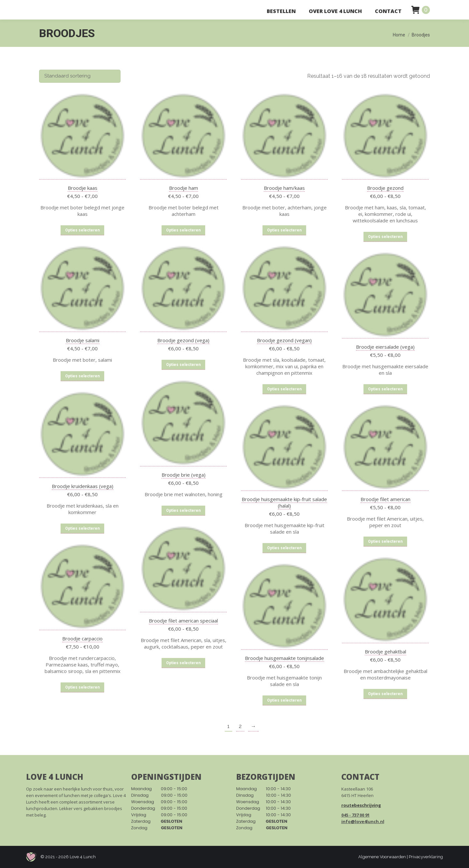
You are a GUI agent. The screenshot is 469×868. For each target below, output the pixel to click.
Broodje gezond (385, 188)
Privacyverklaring (426, 857)
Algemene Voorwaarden (382, 857)
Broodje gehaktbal (385, 651)
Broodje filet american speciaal (183, 621)
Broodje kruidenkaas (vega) (83, 486)
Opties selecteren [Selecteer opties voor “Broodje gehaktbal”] (385, 694)
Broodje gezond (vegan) (284, 340)
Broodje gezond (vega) (183, 340)
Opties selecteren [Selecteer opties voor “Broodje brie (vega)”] (183, 511)
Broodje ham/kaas (284, 188)
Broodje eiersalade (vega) (385, 347)
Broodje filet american (385, 499)
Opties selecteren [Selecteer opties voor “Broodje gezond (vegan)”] (284, 389)
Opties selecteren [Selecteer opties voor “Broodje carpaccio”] (82, 687)
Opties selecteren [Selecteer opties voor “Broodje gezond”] (385, 237)
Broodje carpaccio (82, 638)
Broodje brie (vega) (184, 475)
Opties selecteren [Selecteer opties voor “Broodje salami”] (82, 376)
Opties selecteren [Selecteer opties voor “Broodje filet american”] (385, 541)
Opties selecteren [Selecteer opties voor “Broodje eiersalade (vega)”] (385, 389)
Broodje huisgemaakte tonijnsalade (284, 658)
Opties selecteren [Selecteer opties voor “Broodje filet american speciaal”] (183, 663)
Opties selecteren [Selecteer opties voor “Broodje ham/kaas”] (284, 230)
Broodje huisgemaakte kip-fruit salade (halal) (284, 502)
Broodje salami (83, 340)
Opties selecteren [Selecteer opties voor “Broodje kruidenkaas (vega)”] (82, 528)
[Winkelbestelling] (80, 76)
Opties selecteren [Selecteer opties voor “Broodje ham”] (183, 230)
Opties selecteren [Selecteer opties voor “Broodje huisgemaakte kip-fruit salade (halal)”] (284, 548)
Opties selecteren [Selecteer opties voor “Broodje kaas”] (82, 230)
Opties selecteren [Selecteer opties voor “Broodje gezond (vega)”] (183, 365)
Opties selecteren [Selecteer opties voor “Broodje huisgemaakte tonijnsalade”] (284, 700)
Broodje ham (184, 188)
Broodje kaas (83, 188)
